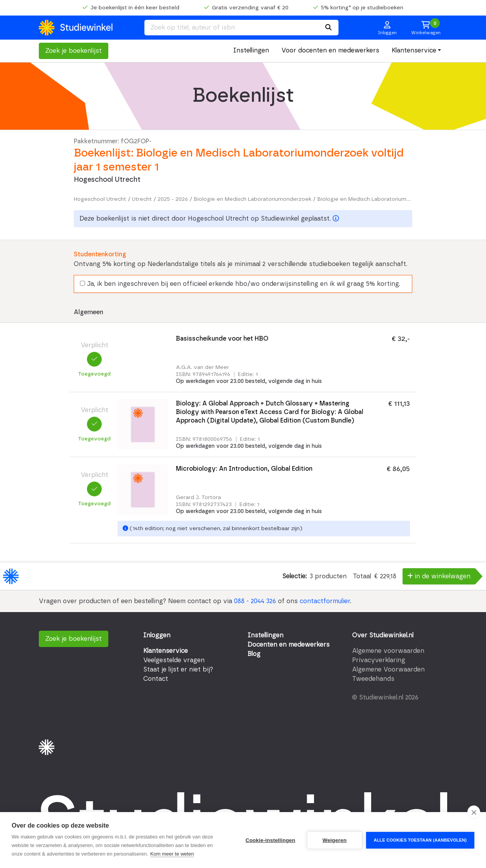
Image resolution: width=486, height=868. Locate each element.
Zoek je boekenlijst (74, 51)
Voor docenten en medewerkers (330, 50)
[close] (474, 812)
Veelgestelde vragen (174, 660)
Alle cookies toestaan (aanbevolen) (420, 840)
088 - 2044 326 (255, 601)
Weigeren (335, 840)
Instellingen (251, 50)
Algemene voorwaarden (388, 651)
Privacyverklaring (379, 660)
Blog (254, 654)
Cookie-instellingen (270, 840)
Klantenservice (414, 50)
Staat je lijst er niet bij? (178, 670)
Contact (156, 679)
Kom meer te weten (172, 854)
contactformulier (325, 601)
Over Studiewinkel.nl (383, 635)
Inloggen (157, 635)
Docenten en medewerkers (289, 645)
